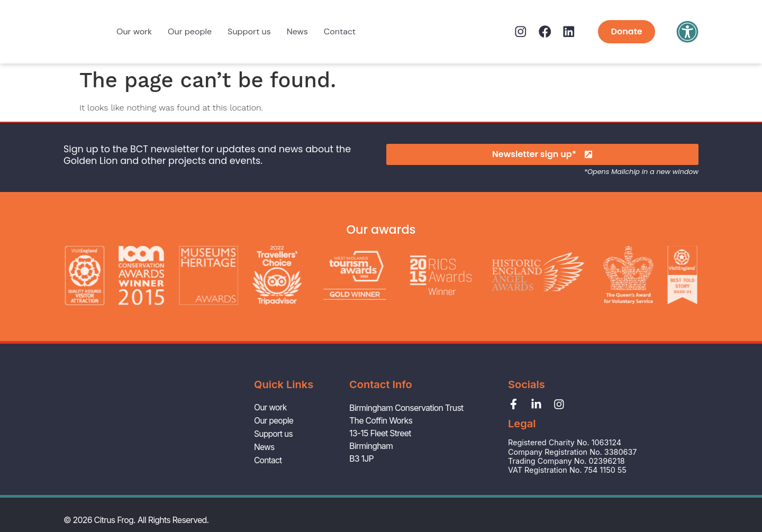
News (297, 31)
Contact (340, 31)
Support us (249, 31)
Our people (190, 31)
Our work (134, 31)
